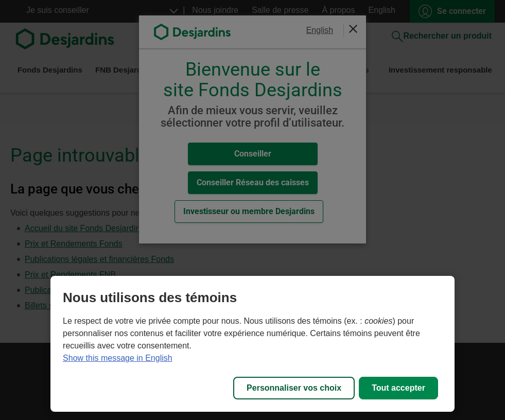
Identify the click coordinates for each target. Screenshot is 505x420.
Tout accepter (398, 388)
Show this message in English (118, 358)
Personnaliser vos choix (294, 388)
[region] (252, 344)
